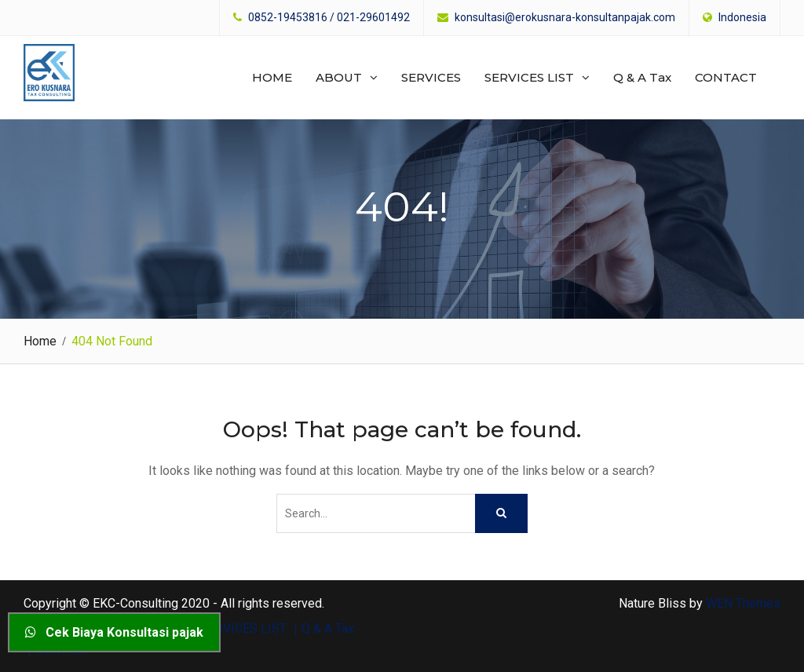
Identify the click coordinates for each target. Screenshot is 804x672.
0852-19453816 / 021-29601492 (329, 18)
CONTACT (726, 77)
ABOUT (339, 77)
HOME (272, 77)
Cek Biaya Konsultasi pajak (114, 632)
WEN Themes (743, 603)
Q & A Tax (642, 77)
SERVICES (431, 77)
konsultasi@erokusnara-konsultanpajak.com (565, 18)
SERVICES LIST (529, 77)
